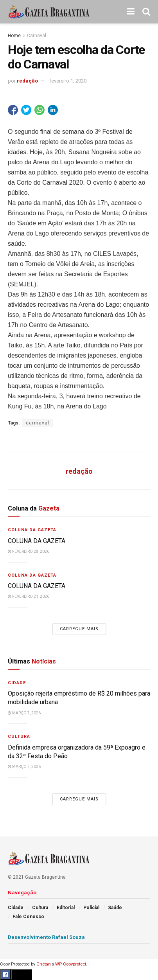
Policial (91, 908)
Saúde (115, 908)
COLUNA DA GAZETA (37, 541)
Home (14, 36)
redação (27, 81)
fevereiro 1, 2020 (68, 81)
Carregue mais (79, 629)
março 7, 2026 (24, 713)
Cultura (19, 736)
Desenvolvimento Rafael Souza (46, 937)
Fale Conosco (28, 917)
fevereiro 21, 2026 (29, 596)
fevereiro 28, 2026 (29, 551)
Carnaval (37, 36)
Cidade (17, 683)
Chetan (43, 964)
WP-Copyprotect (71, 964)
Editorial (66, 908)
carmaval (38, 423)
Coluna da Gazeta (32, 530)
